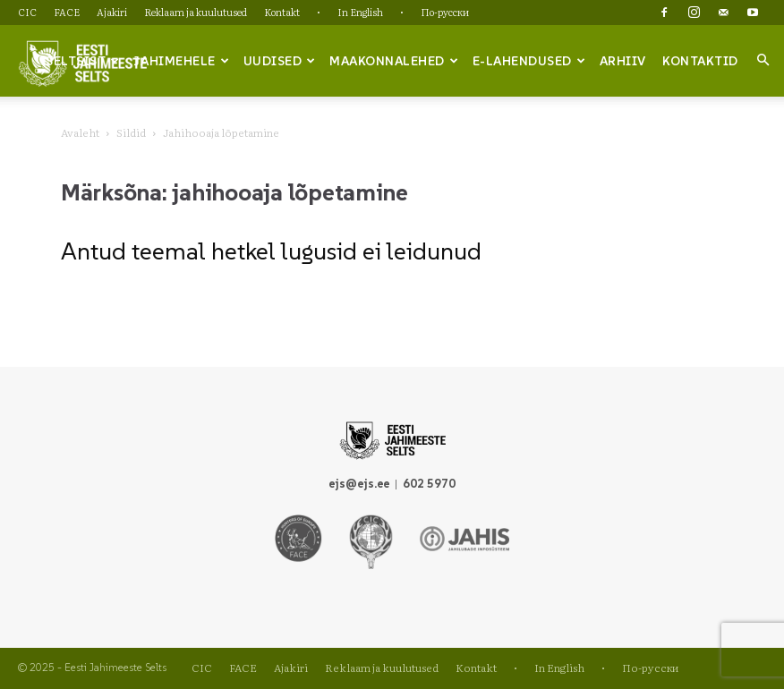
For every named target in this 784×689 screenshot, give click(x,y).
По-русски (445, 12)
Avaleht (80, 132)
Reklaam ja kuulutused (196, 12)
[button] (763, 60)
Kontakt (282, 12)
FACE (67, 12)
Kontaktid (700, 61)
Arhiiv (623, 61)
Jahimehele (181, 61)
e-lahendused (529, 61)
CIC (27, 12)
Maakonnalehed (394, 61)
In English (360, 12)
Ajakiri (112, 12)
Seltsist (83, 61)
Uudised (280, 61)
